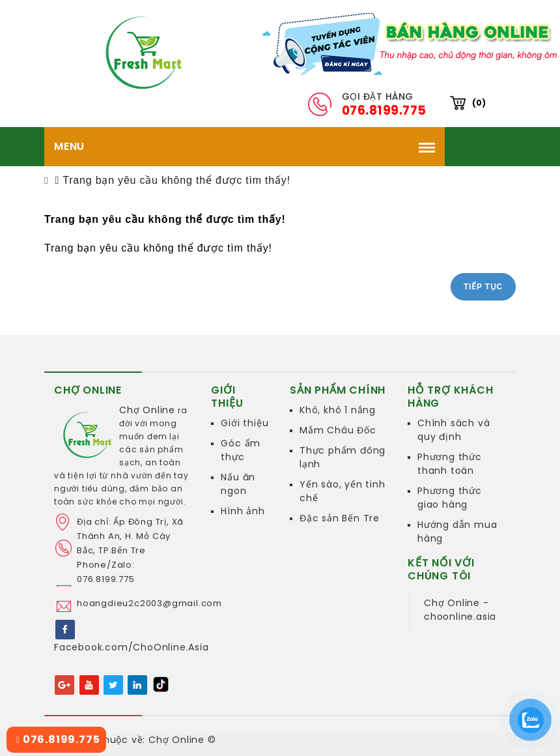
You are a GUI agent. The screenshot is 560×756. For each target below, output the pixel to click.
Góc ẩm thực (241, 450)
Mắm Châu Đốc (338, 430)
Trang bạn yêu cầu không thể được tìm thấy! (176, 180)
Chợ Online (147, 410)
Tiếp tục (483, 287)
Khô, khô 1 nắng (338, 410)
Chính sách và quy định (454, 430)
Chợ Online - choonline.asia (460, 610)
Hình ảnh (243, 511)
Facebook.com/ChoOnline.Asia (132, 647)
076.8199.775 (58, 739)
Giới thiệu (245, 423)
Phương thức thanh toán (450, 464)
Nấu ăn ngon (238, 484)
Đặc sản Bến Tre (340, 518)
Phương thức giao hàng (450, 498)
